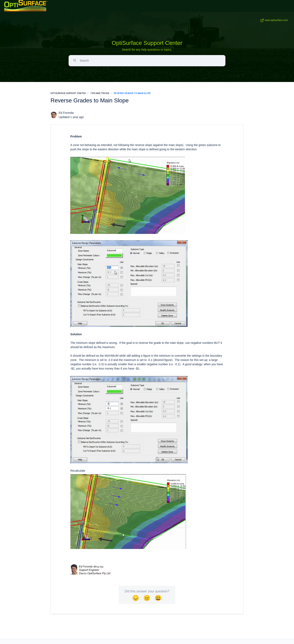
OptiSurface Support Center (147, 43)
